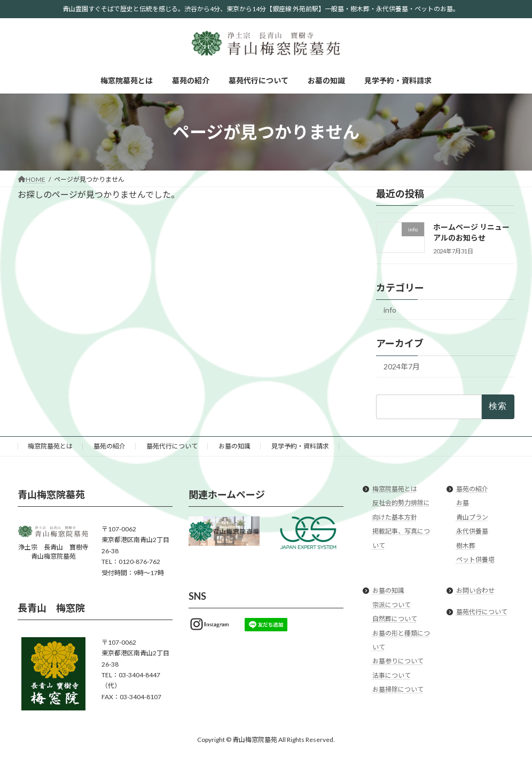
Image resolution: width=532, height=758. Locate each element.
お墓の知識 (234, 446)
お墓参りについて (398, 661)
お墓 (463, 503)
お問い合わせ (475, 590)
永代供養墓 (472, 531)
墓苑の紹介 (109, 446)
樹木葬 (466, 545)
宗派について (392, 604)
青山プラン (472, 517)
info (390, 310)
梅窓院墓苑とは (50, 446)
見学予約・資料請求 (300, 446)
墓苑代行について (172, 446)
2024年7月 (402, 366)
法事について (392, 675)
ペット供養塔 (475, 559)
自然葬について (395, 619)
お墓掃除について (398, 689)
